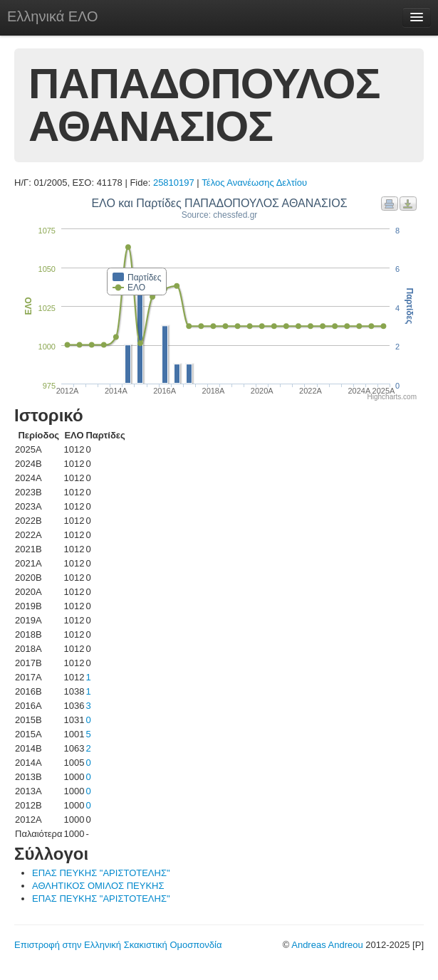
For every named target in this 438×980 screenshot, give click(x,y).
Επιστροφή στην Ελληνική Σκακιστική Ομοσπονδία (118, 945)
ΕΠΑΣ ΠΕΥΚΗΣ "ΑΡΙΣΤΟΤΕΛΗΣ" (101, 873)
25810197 (174, 183)
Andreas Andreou (327, 945)
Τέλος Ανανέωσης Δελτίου (254, 183)
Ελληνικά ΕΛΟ (53, 16)
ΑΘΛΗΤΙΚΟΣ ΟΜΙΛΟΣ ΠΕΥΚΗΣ (98, 886)
